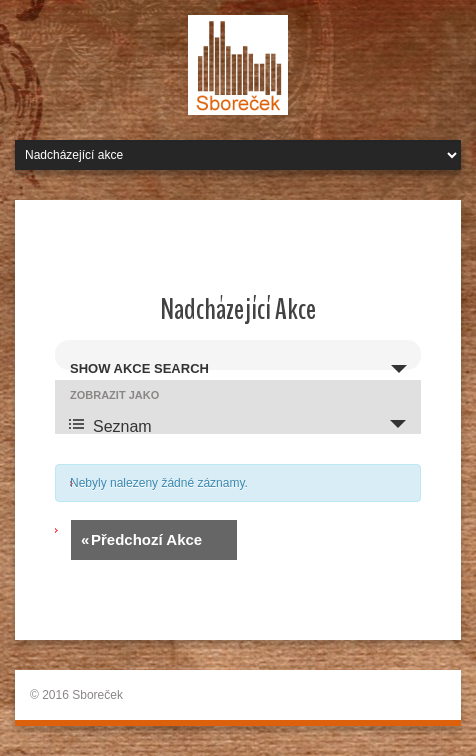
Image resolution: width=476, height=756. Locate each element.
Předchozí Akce (141, 540)
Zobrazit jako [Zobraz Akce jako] (114, 395)
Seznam (110, 425)
